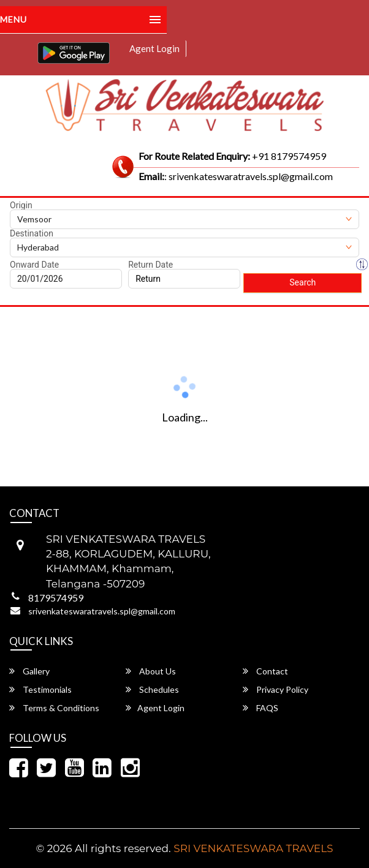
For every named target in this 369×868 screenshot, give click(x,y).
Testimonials (40, 689)
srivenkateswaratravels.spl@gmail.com (102, 611)
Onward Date (34, 265)
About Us (151, 671)
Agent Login (154, 48)
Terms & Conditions (54, 708)
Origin (21, 205)
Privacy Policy (276, 689)
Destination (32, 233)
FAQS (261, 708)
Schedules (152, 689)
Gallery (29, 671)
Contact (265, 671)
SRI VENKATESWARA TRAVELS (253, 848)
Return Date (150, 265)
